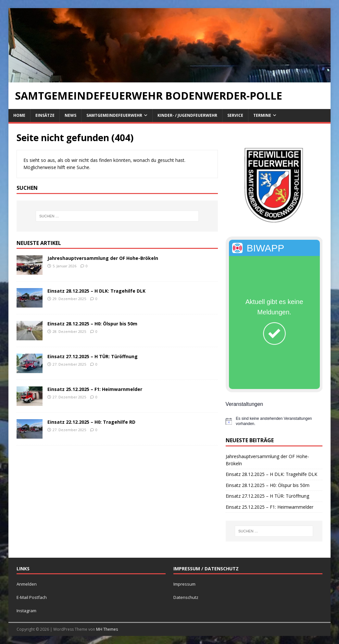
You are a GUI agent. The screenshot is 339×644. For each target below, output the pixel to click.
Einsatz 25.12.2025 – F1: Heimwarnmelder (95, 389)
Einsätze (45, 115)
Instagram (26, 611)
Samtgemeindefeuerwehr (114, 115)
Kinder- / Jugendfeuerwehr (187, 115)
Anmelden (27, 584)
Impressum (184, 584)
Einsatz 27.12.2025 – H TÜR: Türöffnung (93, 356)
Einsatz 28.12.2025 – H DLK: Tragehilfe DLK (96, 291)
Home (19, 115)
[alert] (274, 421)
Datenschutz (186, 597)
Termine (262, 115)
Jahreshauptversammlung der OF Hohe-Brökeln (103, 258)
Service (235, 115)
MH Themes (107, 629)
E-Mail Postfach (32, 597)
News (70, 115)
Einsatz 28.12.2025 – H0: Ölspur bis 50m (92, 324)
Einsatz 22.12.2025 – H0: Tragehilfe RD (91, 422)
